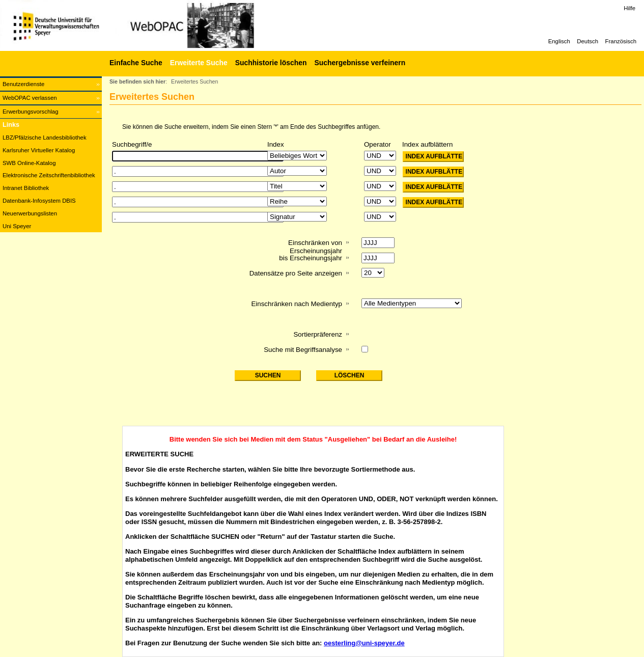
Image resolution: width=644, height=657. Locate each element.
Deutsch (587, 41)
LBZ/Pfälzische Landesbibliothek (45, 138)
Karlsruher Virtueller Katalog (39, 150)
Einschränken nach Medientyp (297, 304)
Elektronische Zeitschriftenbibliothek (49, 175)
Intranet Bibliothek (26, 188)
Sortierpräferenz (318, 334)
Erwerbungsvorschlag (31, 112)
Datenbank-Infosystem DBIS (39, 201)
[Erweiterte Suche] (198, 63)
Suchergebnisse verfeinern (360, 63)
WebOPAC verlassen (30, 98)
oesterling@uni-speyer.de (364, 643)
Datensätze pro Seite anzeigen (296, 273)
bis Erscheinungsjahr (311, 258)
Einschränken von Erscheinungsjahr (315, 247)
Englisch (559, 41)
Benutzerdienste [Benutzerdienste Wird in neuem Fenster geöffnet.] (23, 84)
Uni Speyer (17, 226)
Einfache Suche (136, 63)
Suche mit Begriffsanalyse (303, 350)
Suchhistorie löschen (271, 63)
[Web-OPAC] (153, 25)
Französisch (621, 41)
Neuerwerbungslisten (30, 213)
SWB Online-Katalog (29, 163)
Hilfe (629, 8)
